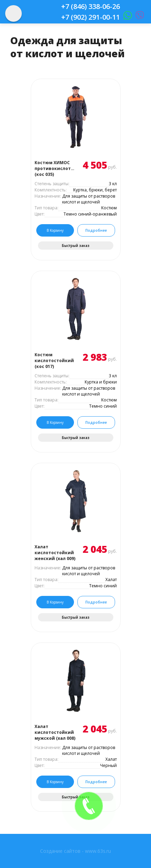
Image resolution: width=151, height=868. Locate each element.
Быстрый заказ (76, 246)
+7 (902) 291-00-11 (91, 17)
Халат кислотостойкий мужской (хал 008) (55, 732)
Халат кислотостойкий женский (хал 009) (55, 553)
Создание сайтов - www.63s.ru (75, 851)
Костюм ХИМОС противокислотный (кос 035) (55, 168)
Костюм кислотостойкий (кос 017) (54, 361)
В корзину (55, 230)
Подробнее (96, 230)
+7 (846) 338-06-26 (91, 6)
